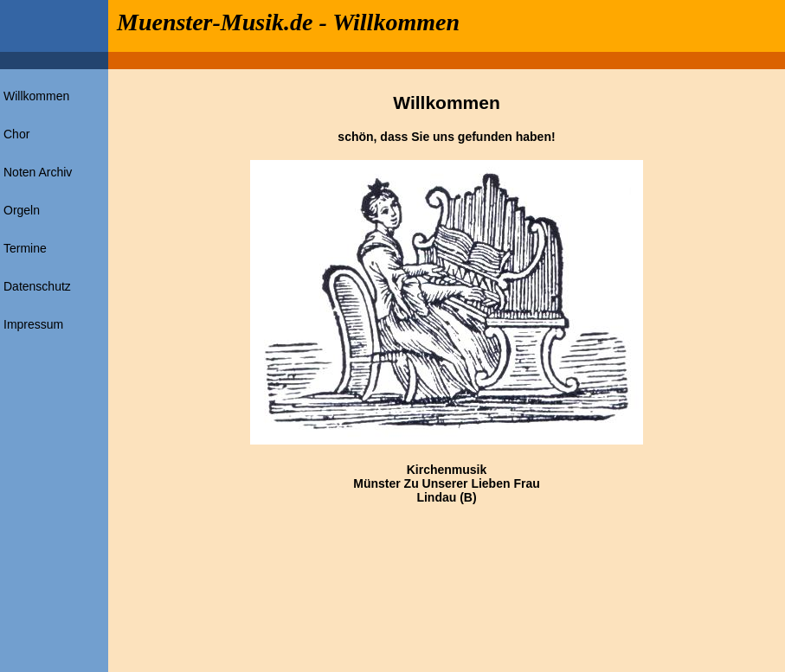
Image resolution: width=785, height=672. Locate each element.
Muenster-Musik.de (215, 22)
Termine (25, 248)
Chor (16, 134)
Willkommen (36, 96)
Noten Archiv (38, 172)
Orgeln (22, 210)
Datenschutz (37, 286)
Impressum (33, 324)
